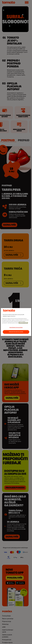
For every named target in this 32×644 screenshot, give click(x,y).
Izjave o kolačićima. (23, 323)
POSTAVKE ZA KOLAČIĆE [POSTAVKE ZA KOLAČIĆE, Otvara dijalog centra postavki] (16, 327)
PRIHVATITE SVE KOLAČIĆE (16, 332)
